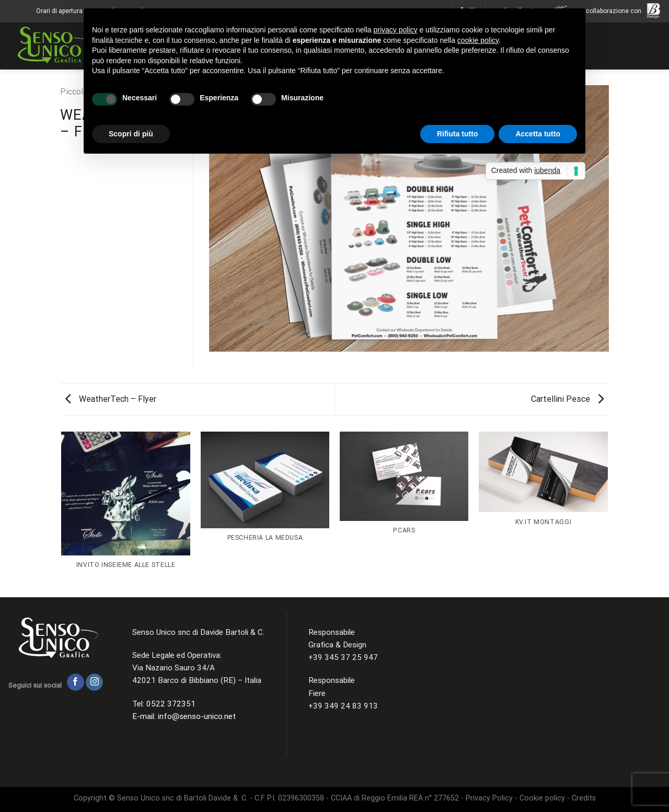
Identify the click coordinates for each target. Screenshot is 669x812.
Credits (583, 798)
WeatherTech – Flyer (111, 399)
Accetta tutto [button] (538, 134)
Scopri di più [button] (131, 134)
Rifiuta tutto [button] (458, 134)
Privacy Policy (489, 798)
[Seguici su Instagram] (94, 682)
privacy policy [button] (396, 30)
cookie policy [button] (478, 40)
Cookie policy (542, 798)
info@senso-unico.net (197, 716)
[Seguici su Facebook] (76, 682)
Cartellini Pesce (567, 399)
